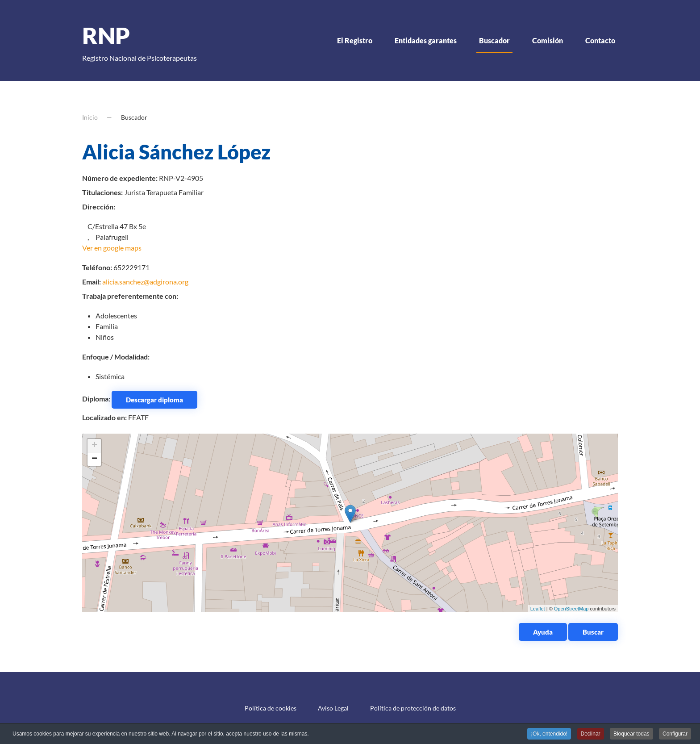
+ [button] (94, 446)
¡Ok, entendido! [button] (549, 735)
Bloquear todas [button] (631, 735)
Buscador (494, 40)
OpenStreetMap (571, 609)
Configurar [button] (675, 735)
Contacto (600, 40)
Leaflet (538, 609)
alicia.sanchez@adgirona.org (145, 282)
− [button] (94, 459)
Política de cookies (271, 708)
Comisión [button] (548, 40)
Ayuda (543, 632)
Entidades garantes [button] (426, 40)
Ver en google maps (112, 248)
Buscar (593, 632)
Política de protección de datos (413, 708)
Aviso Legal (333, 708)
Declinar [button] (591, 735)
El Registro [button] (355, 40)
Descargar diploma (154, 400)
